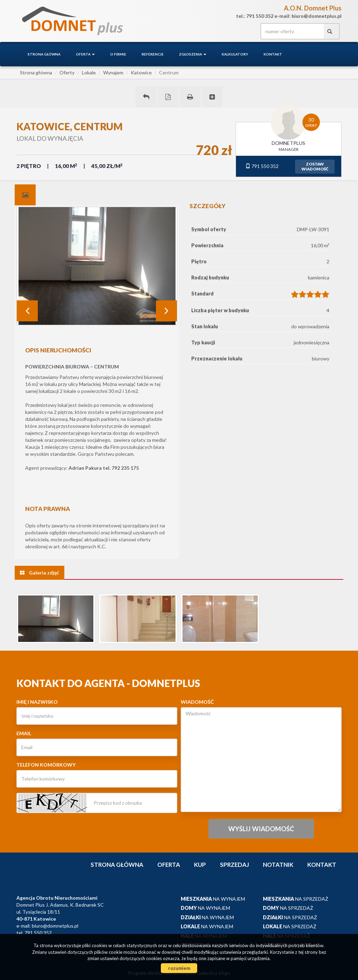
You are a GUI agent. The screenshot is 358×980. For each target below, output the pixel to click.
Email (24, 733)
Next (166, 311)
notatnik (278, 865)
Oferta (169, 865)
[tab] (25, 195)
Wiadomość (197, 702)
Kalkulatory (235, 54)
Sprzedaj (234, 865)
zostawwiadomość (315, 166)
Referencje (153, 54)
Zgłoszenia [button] (193, 54)
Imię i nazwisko (37, 702)
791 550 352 (262, 166)
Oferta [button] (85, 54)
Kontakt (273, 54)
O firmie (118, 54)
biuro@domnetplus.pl (55, 926)
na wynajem (213, 899)
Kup (200, 865)
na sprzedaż (296, 899)
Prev (27, 311)
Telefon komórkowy (46, 765)
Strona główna (44, 54)
